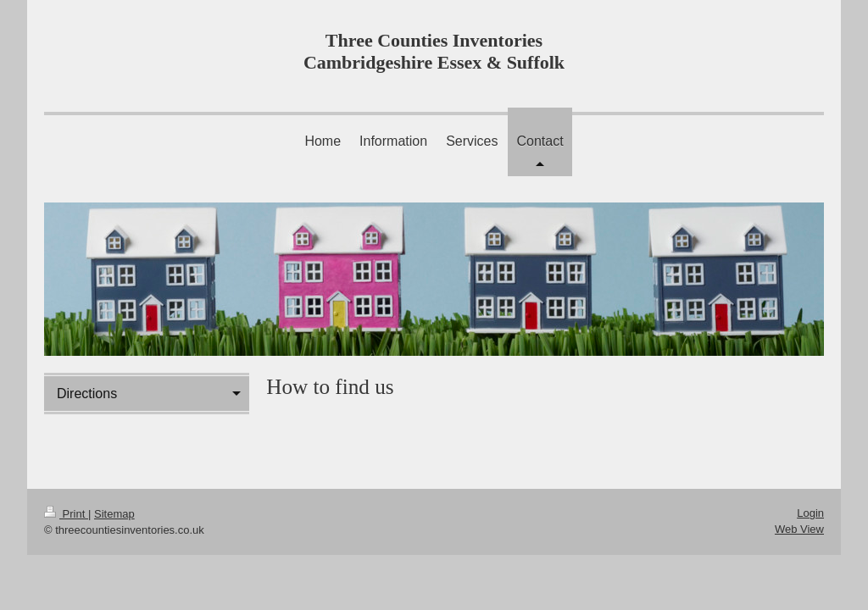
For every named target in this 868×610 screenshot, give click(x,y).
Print (66, 514)
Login (810, 513)
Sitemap (114, 514)
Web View (799, 529)
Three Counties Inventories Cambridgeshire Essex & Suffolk (434, 51)
